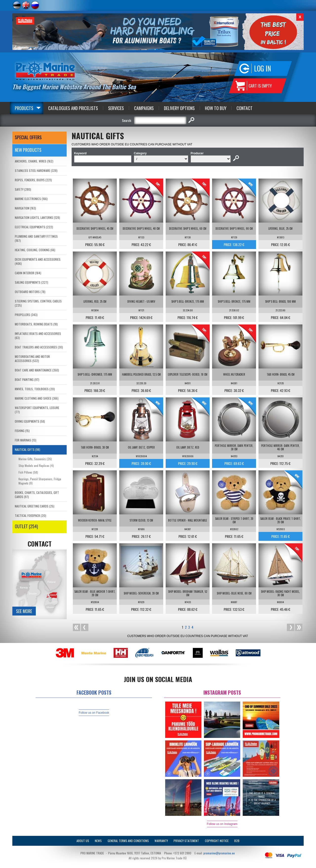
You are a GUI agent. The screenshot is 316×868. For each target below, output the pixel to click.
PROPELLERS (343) (26, 315)
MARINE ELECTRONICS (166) (31, 199)
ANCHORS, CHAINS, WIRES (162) (34, 161)
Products (24, 108)
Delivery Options (179, 108)
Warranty (161, 841)
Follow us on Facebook (94, 713)
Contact (245, 108)
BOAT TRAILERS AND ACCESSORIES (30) (39, 347)
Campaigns (144, 108)
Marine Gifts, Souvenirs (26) (35, 459)
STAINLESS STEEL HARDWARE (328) (36, 171)
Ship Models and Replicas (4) (36, 466)
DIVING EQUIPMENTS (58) (30, 421)
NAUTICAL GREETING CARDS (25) (35, 506)
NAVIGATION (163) (25, 208)
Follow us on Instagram (222, 824)
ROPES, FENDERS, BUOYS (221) (33, 180)
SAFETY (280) (23, 189)
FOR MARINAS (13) (26, 440)
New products (28, 150)
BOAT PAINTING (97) (27, 379)
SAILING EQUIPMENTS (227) (31, 282)
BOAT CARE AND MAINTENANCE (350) (37, 370)
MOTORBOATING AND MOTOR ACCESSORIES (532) (32, 359)
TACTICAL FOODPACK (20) (30, 515)
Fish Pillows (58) (28, 472)
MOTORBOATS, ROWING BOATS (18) (36, 324)
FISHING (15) (22, 431)
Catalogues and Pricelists (73, 108)
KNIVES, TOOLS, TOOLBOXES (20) (35, 389)
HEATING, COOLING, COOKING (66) (35, 250)
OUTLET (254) (26, 526)
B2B (237, 841)
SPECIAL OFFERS (28, 137)
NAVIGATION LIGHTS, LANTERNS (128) (37, 217)
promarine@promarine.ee (219, 853)
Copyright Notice (217, 841)
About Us (83, 841)
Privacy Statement (186, 841)
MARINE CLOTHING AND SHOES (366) (37, 398)
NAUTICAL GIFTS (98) (28, 449)
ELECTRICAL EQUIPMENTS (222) (34, 227)
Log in (263, 68)
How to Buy (216, 108)
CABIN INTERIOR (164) (28, 273)
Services (116, 108)
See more (24, 611)
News (98, 841)
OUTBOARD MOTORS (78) (30, 292)
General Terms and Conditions (128, 841)
